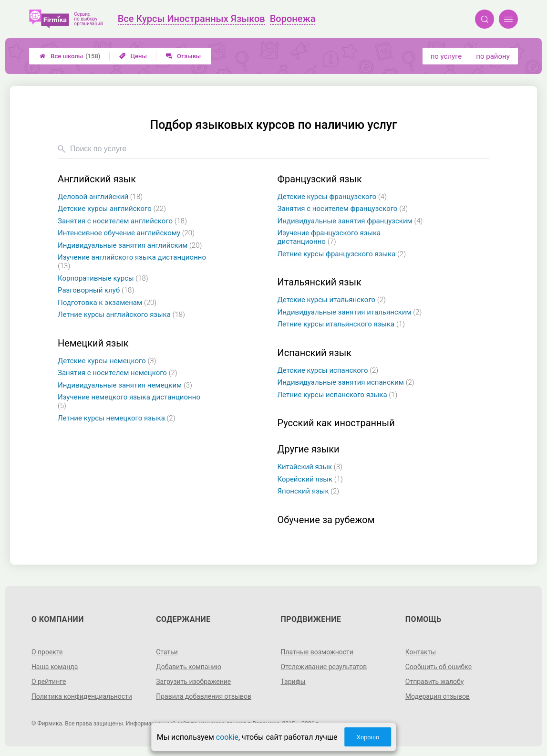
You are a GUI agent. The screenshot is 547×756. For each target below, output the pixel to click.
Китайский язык (310, 467)
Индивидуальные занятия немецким (125, 385)
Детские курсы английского (112, 209)
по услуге (446, 56)
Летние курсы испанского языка (338, 395)
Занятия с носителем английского (122, 221)
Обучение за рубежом (326, 520)
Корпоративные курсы (103, 278)
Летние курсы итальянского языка (341, 324)
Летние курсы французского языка (342, 254)
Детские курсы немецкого (107, 361)
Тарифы (293, 682)
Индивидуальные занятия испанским (346, 382)
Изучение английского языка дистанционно (132, 262)
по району (493, 56)
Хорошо (368, 737)
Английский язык (97, 179)
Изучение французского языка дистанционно (329, 237)
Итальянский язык (320, 282)
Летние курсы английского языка (121, 315)
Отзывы (183, 56)
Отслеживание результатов (324, 667)
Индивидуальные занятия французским (350, 221)
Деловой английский (100, 197)
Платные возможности (317, 652)
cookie (227, 737)
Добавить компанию (189, 667)
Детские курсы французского (332, 197)
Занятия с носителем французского (343, 209)
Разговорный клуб (96, 290)
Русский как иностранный (336, 423)
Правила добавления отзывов (204, 696)
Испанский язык (315, 353)
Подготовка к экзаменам (107, 303)
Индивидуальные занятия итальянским (350, 312)
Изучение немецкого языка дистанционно (129, 401)
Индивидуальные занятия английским (130, 245)
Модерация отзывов (438, 696)
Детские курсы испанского (328, 370)
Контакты (421, 652)
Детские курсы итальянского (332, 300)
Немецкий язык (93, 343)
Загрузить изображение (193, 682)
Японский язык (309, 491)
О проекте (47, 652)
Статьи (167, 652)
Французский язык (320, 179)
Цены (133, 56)
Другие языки (309, 449)
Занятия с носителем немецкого (118, 373)
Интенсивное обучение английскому (126, 233)
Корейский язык (310, 479)
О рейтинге (49, 682)
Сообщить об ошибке (439, 667)
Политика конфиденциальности (82, 696)
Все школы (70, 56)
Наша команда (55, 667)
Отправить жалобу (435, 682)
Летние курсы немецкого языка (117, 418)
